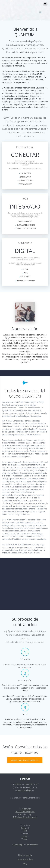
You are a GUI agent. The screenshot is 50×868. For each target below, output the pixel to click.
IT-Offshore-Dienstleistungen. (25, 817)
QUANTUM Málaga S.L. (25, 790)
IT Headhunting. (25, 814)
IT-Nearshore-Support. (25, 812)
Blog (25, 863)
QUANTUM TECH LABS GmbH (25, 787)
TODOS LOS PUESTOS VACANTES (25, 760)
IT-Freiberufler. (25, 809)
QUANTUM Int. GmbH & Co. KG (25, 785)
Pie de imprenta (25, 855)
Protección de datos (25, 859)
